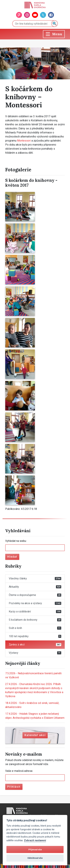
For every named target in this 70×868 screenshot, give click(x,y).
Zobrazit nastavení (35, 840)
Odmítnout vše (35, 858)
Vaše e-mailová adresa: (19, 771)
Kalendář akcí (35, 735)
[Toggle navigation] (54, 34)
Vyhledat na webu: (16, 541)
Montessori (24, 141)
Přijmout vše (35, 850)
